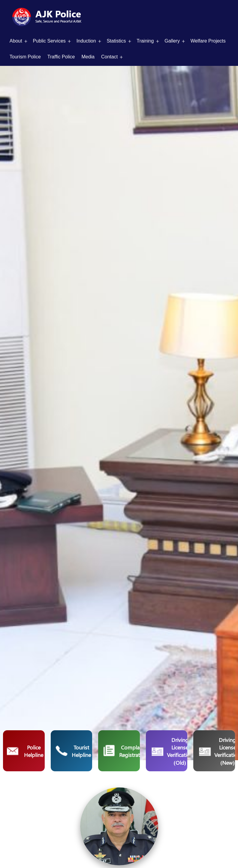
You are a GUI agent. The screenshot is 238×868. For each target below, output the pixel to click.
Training (145, 41)
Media (88, 57)
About (16, 41)
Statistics (116, 41)
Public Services (49, 41)
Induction (86, 41)
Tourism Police (25, 57)
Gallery (172, 41)
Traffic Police (61, 57)
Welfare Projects (208, 41)
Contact (109, 57)
